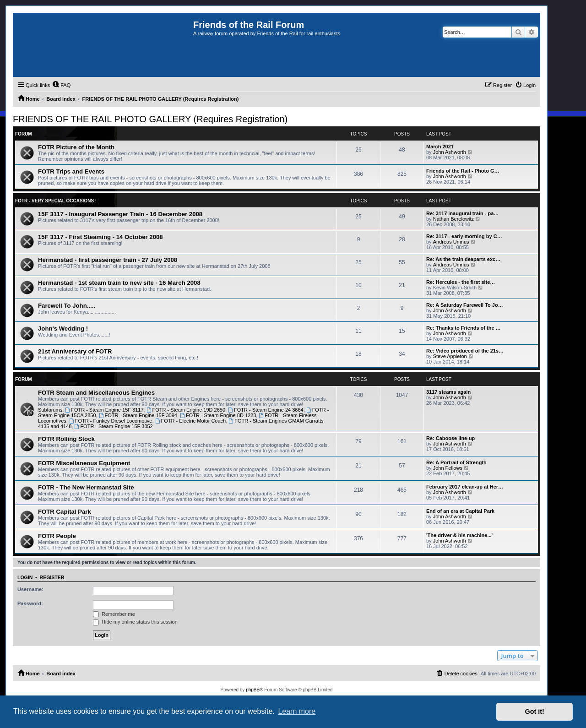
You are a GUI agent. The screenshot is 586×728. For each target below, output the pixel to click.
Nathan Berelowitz (453, 219)
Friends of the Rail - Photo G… (463, 171)
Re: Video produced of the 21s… (465, 351)
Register (52, 577)
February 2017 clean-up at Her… (465, 487)
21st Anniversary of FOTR (75, 351)
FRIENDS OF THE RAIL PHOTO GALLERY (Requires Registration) (150, 119)
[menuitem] (61, 85)
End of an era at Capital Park (460, 511)
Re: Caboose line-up (450, 438)
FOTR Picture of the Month (76, 147)
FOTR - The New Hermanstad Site (86, 487)
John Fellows (448, 468)
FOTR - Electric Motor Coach (191, 421)
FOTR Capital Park (65, 512)
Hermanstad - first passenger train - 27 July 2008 (108, 260)
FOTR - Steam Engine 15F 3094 (138, 415)
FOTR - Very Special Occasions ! (56, 201)
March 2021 (440, 147)
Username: (30, 589)
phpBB (253, 690)
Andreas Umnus (451, 242)
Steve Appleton (450, 356)
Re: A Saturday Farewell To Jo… (465, 305)
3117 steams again (448, 392)
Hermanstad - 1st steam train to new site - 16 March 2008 (119, 283)
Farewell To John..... (67, 306)
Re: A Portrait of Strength (456, 462)
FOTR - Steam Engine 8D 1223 (218, 415)
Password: (30, 603)
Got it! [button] (535, 712)
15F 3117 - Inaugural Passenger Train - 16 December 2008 (120, 214)
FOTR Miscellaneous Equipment (84, 463)
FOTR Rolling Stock (66, 439)
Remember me (114, 614)
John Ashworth (450, 152)
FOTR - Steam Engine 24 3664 (266, 410)
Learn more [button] (297, 711)
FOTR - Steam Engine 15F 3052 (114, 426)
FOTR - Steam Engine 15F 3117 (104, 410)
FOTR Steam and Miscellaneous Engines (96, 393)
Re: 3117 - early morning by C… (464, 236)
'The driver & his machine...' (459, 535)
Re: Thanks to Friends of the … (464, 328)
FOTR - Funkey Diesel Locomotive (111, 421)
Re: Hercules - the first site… (461, 282)
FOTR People (57, 536)
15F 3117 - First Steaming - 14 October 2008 (100, 237)
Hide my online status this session (135, 622)
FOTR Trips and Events (71, 171)
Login (25, 577)
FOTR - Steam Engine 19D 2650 (186, 410)
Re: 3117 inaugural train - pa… (462, 213)
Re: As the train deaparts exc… (463, 259)
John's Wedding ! (63, 329)
